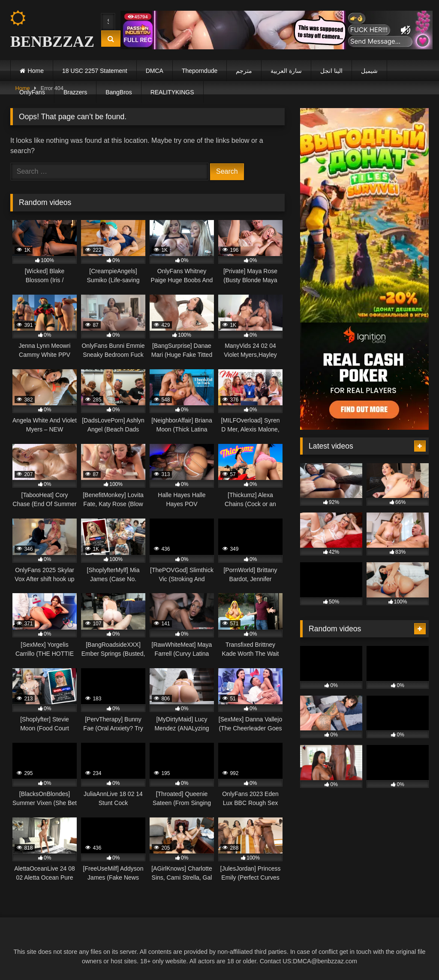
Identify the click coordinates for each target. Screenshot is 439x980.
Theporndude (200, 71)
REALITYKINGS (172, 92)
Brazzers (75, 92)
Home (36, 71)
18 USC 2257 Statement (95, 71)
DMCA (155, 71)
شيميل (369, 71)
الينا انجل (331, 71)
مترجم (244, 71)
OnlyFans (32, 92)
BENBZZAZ (48, 30)
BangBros (119, 92)
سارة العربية (286, 71)
